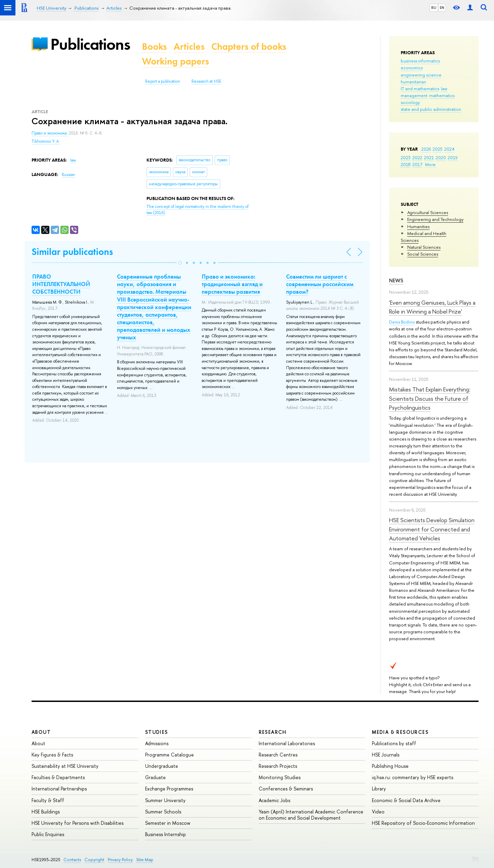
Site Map (145, 860)
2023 (406, 157)
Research (273, 732)
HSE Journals (386, 755)
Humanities (418, 226)
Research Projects (278, 766)
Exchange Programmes (169, 789)
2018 (406, 164)
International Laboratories (287, 743)
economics (412, 68)
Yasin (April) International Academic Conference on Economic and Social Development (311, 815)
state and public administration (431, 109)
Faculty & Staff (48, 800)
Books (154, 46)
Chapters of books (249, 46)
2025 (438, 149)
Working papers (175, 61)
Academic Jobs (274, 800)
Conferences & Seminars (286, 789)
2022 (417, 157)
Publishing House (390, 766)
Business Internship (166, 834)
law (444, 89)
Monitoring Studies (280, 777)
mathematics (442, 95)
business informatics (420, 61)
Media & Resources (400, 732)
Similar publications (72, 252)
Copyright (94, 860)
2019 (453, 157)
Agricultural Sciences (428, 212)
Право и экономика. (50, 133)
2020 (441, 157)
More (430, 164)
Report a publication (163, 81)
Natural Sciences (424, 247)
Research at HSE (206, 81)
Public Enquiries (48, 834)
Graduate (155, 777)
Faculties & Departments (58, 777)
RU (434, 8)
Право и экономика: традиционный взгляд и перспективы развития (232, 284)
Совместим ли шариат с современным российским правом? (320, 284)
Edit (475, 858)
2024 (449, 149)
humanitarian (413, 82)
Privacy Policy (120, 860)
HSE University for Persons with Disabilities (78, 823)
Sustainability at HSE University (65, 766)
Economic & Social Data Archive (406, 800)
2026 (426, 149)
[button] (180, 263)
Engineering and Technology (435, 219)
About (41, 732)
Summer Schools (163, 812)
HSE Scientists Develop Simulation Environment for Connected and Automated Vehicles (432, 529)
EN (442, 8)
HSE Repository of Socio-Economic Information (423, 823)
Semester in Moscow (168, 823)
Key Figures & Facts (52, 755)
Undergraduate (162, 766)
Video (378, 812)
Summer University (165, 800)
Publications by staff (394, 743)
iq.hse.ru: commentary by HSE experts (413, 777)
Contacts (72, 860)
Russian (68, 175)
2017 (417, 164)
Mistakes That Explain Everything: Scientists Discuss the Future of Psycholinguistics (430, 398)
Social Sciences (423, 254)
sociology (410, 102)
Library (379, 789)
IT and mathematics (420, 89)
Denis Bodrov (402, 322)
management (414, 95)
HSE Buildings (46, 812)
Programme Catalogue (169, 755)
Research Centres (278, 755)
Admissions (157, 743)
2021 (429, 157)
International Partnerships (59, 789)
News (396, 280)
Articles (189, 46)
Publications (90, 44)
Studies (157, 732)
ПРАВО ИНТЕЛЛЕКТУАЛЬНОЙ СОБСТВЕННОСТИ (61, 284)
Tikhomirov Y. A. (46, 141)
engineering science (421, 75)
